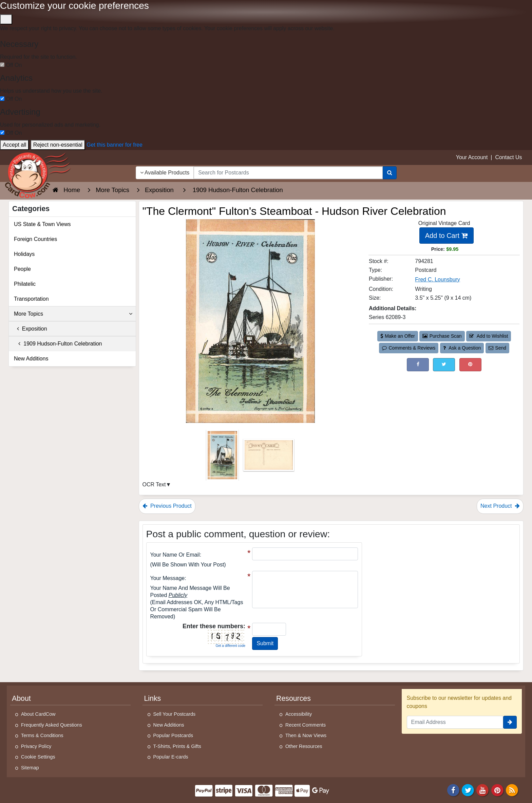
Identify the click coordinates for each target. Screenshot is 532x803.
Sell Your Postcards (175, 714)
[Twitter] (468, 790)
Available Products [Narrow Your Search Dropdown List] (165, 173)
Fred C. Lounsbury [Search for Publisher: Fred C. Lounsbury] (438, 279)
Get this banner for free (115, 145)
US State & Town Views (42, 224)
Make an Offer (398, 336)
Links (153, 698)
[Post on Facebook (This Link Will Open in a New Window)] (418, 365)
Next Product (500, 506)
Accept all (14, 145)
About (21, 698)
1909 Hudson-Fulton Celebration (58, 344)
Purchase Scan (442, 336)
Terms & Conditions (42, 735)
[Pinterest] (497, 790)
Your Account (472, 157)
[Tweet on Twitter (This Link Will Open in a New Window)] (444, 365)
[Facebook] (453, 790)
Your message (168, 578)
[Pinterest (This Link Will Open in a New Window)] (470, 365)
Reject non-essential (58, 145)
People (22, 269)
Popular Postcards (173, 735)
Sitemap (30, 768)
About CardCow (38, 714)
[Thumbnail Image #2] (269, 457)
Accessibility (299, 714)
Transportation (31, 299)
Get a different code (230, 646)
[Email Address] (455, 722)
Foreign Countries (35, 239)
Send (497, 348)
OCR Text (154, 484)
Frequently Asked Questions (52, 725)
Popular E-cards (171, 757)
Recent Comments (306, 725)
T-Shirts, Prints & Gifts (177, 746)
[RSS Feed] (512, 790)
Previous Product (167, 506)
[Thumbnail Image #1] (223, 457)
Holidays (24, 254)
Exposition (31, 329)
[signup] (510, 722)
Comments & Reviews (409, 348)
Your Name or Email (175, 555)
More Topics (73, 314)
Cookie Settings (38, 757)
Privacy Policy (36, 746)
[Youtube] (483, 790)
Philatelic (25, 284)
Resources (293, 698)
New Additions (31, 359)
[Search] (390, 173)
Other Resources (304, 746)
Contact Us (508, 157)
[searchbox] (288, 173)
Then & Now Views (306, 735)
